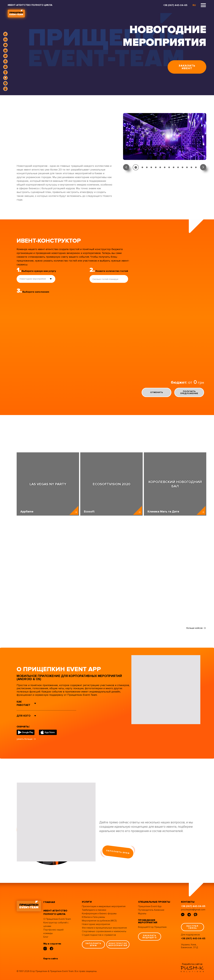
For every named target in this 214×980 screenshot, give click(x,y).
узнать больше (25, 739)
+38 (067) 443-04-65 (175, 5)
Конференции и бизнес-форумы (99, 914)
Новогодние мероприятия (96, 924)
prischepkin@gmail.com (193, 910)
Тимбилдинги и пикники (94, 910)
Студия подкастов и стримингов (99, 935)
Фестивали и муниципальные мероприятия (104, 928)
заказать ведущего (150, 936)
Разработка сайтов (192, 964)
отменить (157, 392)
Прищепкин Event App (150, 906)
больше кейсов (194, 628)
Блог (46, 937)
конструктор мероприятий (118, 944)
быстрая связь (192, 927)
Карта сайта (51, 959)
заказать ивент (187, 67)
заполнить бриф (118, 852)
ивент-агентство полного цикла (55, 912)
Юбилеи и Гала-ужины (93, 917)
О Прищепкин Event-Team (57, 919)
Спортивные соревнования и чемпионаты (104, 931)
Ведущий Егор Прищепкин (152, 927)
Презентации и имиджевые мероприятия (104, 906)
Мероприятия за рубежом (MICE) (99, 921)
